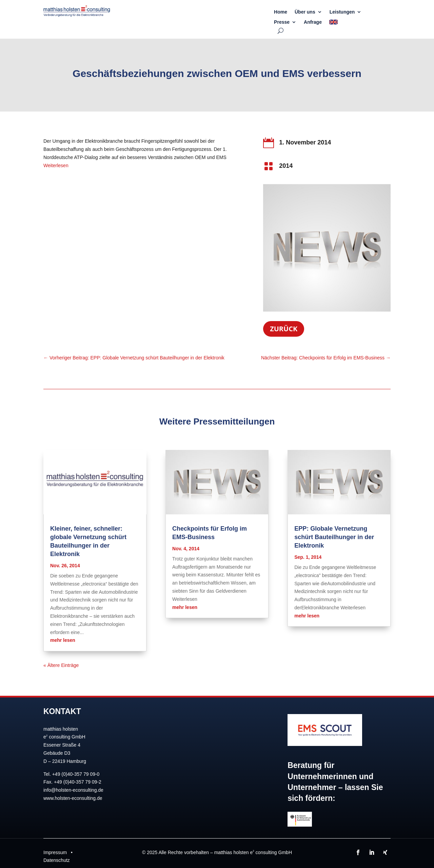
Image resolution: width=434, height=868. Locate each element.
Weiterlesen (56, 165)
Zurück (284, 329)
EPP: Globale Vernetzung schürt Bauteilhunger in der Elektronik (334, 537)
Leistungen (342, 12)
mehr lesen (63, 640)
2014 (286, 166)
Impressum (55, 852)
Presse (282, 22)
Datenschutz (57, 860)
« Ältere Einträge (61, 665)
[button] (15, 853)
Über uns (305, 12)
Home (281, 12)
